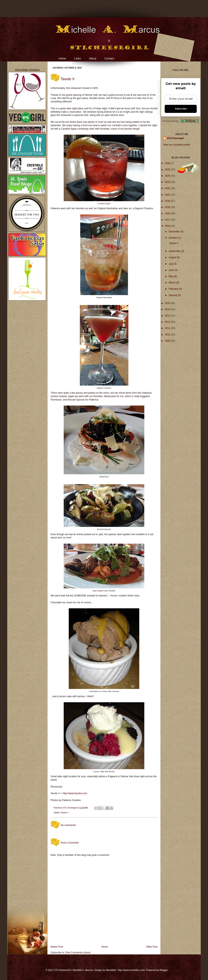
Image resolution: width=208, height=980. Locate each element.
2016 (168, 226)
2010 (168, 335)
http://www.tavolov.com (75, 793)
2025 (168, 170)
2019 (168, 207)
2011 (168, 328)
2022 (168, 188)
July (171, 264)
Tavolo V (64, 813)
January (173, 295)
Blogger (164, 970)
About (93, 58)
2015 (168, 303)
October (173, 238)
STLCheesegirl (70, 808)
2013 (168, 316)
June (172, 270)
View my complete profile (176, 145)
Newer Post (57, 947)
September (175, 251)
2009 (168, 341)
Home (62, 58)
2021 (168, 195)
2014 (168, 309)
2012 (168, 322)
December (175, 232)
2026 (168, 163)
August (173, 257)
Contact (109, 58)
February (174, 289)
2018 (168, 213)
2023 (168, 182)
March (172, 283)
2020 (168, 201)
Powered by (181, 121)
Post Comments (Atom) (78, 953)
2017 (168, 220)
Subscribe (181, 109)
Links (77, 58)
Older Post (152, 947)
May (171, 276)
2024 (168, 176)
